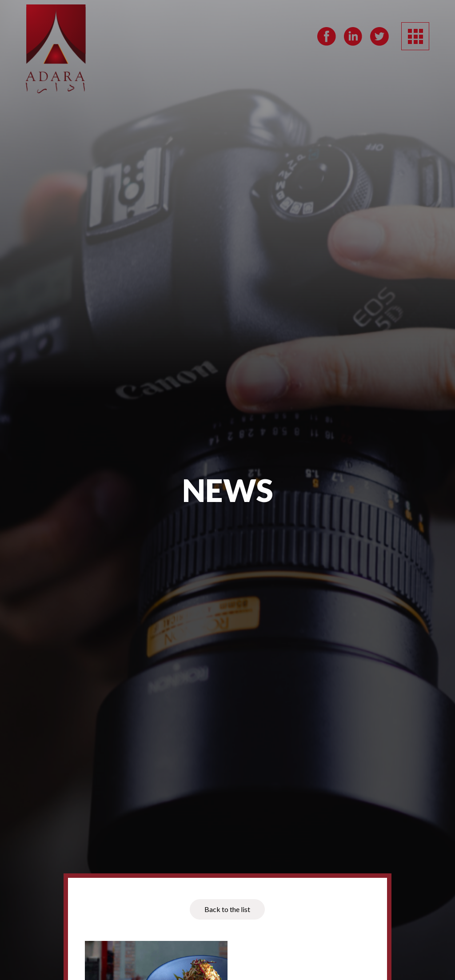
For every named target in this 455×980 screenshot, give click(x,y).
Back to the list (227, 909)
